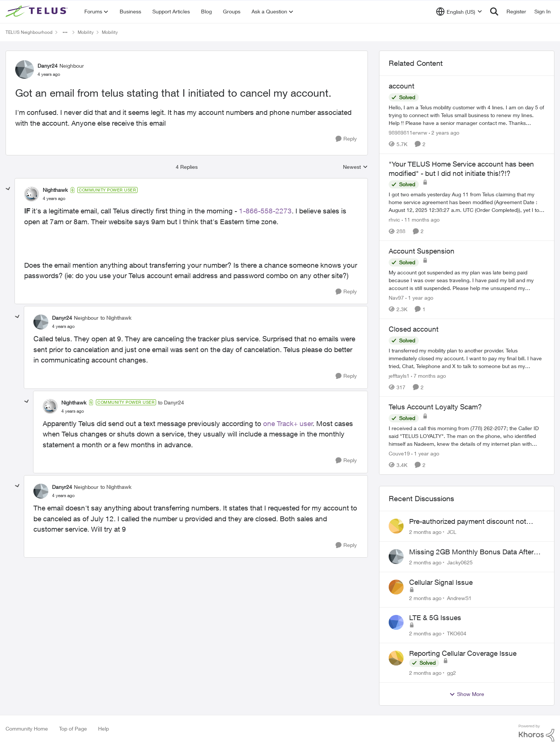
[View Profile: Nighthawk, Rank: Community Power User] (32, 194)
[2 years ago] (444, 133)
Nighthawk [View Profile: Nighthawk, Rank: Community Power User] (55, 190)
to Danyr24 (171, 402)
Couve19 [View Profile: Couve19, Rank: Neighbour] (399, 453)
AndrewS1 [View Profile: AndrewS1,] (459, 598)
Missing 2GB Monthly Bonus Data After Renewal (471, 552)
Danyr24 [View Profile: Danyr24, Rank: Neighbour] (48, 66)
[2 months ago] (425, 532)
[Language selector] (459, 12)
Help (103, 729)
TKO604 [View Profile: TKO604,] (457, 633)
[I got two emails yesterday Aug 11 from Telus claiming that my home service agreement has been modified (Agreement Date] (467, 202)
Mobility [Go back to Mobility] (86, 32)
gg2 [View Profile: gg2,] (451, 673)
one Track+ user (288, 423)
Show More (467, 694)
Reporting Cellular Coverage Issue (463, 653)
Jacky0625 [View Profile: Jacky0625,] (460, 562)
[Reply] (346, 139)
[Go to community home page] (38, 12)
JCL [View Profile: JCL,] (452, 532)
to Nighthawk (116, 318)
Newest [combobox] (355, 167)
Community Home (27, 729)
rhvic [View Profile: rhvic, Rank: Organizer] (394, 220)
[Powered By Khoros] (537, 733)
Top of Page (73, 729)
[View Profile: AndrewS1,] (396, 587)
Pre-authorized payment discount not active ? (468, 522)
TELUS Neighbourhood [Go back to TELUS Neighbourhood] (29, 32)
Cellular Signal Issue (441, 582)
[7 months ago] (428, 375)
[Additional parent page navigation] (65, 32)
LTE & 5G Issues (435, 618)
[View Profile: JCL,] (396, 526)
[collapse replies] (8, 189)
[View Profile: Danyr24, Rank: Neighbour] (25, 70)
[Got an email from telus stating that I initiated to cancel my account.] (54, 199)
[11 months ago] (421, 220)
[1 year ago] (419, 298)
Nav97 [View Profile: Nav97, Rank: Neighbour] (396, 298)
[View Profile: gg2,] (396, 658)
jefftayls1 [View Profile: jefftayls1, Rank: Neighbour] (399, 375)
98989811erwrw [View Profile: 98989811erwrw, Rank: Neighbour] (408, 133)
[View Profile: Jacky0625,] (396, 557)
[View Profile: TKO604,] (396, 622)
